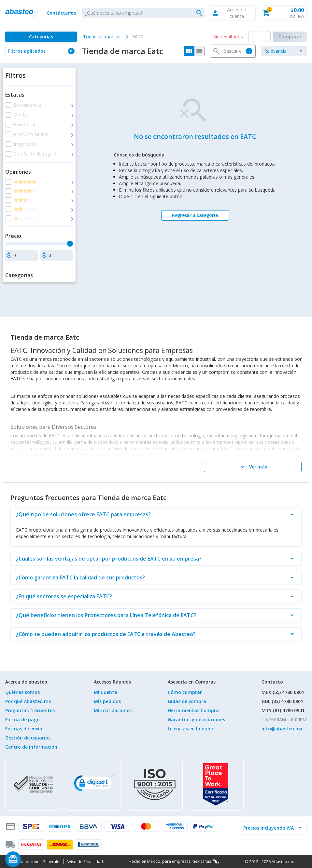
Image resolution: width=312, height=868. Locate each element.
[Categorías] (41, 37)
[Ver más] (253, 467)
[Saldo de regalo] (33, 859)
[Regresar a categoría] (195, 215)
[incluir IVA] (269, 828)
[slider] (70, 244)
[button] (60, 13)
